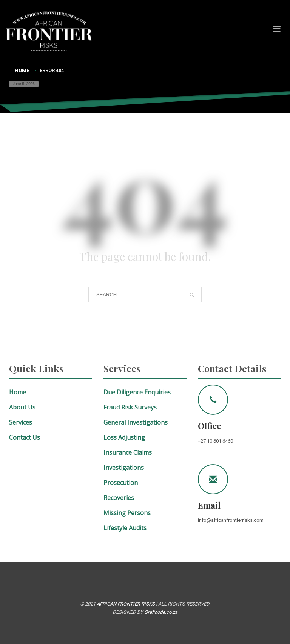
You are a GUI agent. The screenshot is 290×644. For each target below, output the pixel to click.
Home (22, 70)
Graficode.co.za (161, 612)
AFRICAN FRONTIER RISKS (126, 604)
